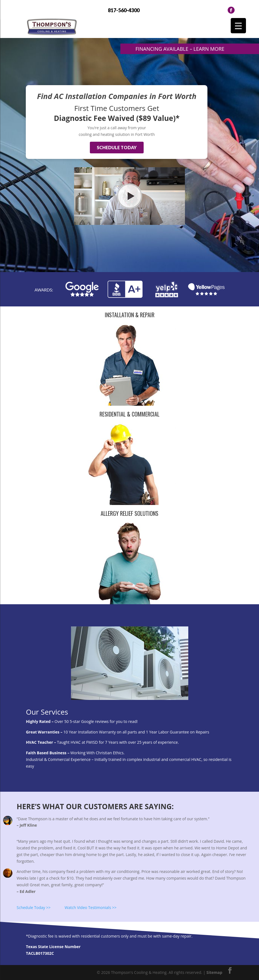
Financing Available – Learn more (180, 49)
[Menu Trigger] (238, 26)
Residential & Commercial (129, 414)
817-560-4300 (124, 10)
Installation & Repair (130, 315)
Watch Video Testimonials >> (91, 907)
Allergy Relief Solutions (129, 513)
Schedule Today (117, 147)
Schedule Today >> (34, 907)
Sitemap (214, 972)
